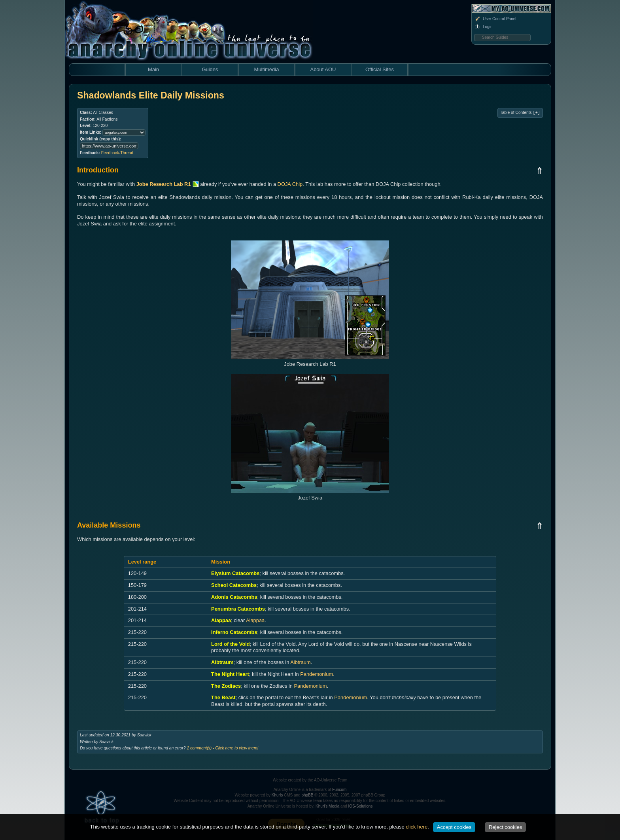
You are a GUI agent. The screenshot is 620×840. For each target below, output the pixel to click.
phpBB (307, 795)
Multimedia (267, 69)
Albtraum (300, 662)
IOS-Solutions (361, 806)
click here (417, 827)
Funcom (339, 790)
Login (483, 27)
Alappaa (255, 620)
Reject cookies (506, 827)
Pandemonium (317, 674)
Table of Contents (520, 113)
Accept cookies (454, 827)
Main (153, 69)
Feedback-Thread (117, 153)
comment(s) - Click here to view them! (222, 748)
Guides (210, 69)
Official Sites (380, 69)
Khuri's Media (327, 806)
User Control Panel (495, 19)
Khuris (277, 795)
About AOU (323, 69)
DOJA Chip (290, 184)
